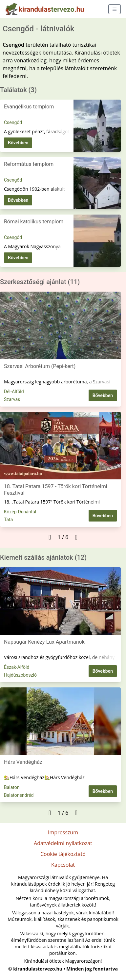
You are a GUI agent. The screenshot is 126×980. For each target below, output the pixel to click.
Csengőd (13, 122)
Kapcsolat (63, 865)
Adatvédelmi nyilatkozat (63, 843)
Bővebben (18, 143)
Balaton (12, 787)
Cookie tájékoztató (63, 854)
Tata (8, 520)
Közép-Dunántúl (20, 512)
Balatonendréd (19, 795)
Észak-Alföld (17, 667)
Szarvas (12, 399)
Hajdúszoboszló (20, 675)
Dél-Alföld (14, 392)
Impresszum (63, 832)
